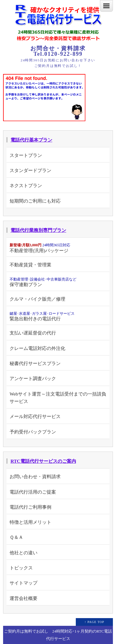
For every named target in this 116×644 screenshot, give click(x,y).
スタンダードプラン (30, 170)
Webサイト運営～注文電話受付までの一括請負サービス (58, 398)
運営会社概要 (24, 598)
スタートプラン (26, 155)
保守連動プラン (43, 282)
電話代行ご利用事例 (30, 507)
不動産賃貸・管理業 (30, 265)
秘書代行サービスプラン (35, 363)
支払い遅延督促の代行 (33, 333)
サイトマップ (24, 583)
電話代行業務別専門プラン (38, 230)
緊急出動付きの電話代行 (42, 316)
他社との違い (24, 553)
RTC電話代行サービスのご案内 (43, 461)
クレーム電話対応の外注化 (37, 348)
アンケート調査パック (33, 378)
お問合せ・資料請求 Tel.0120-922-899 (58, 51)
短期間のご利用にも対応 (35, 201)
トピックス (21, 568)
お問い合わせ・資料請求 (35, 476)
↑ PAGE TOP (94, 622)
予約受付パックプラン (33, 432)
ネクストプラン (26, 185)
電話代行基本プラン (31, 140)
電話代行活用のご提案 (33, 492)
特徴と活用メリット (30, 522)
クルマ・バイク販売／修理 (37, 299)
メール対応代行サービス (35, 416)
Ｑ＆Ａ (16, 537)
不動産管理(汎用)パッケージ (40, 248)
